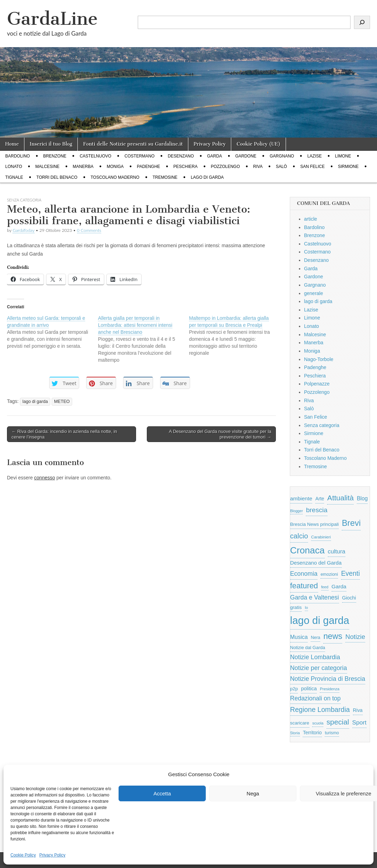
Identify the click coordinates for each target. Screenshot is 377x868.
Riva (258, 167)
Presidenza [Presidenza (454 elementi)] (330, 689)
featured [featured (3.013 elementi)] (304, 586)
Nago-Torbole (319, 359)
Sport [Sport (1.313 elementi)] (359, 722)
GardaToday (24, 230)
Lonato (14, 167)
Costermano (140, 156)
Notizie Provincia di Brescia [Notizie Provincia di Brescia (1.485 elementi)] (328, 679)
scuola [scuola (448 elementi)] (318, 723)
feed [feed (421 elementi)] (325, 587)
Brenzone (55, 156)
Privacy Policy (52, 855)
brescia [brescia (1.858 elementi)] (317, 510)
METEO (62, 402)
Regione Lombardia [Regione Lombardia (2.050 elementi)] (320, 709)
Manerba (83, 167)
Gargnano (282, 156)
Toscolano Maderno (115, 177)
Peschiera (185, 167)
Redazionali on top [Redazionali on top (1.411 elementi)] (315, 698)
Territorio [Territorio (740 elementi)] (312, 733)
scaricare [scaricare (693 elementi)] (300, 723)
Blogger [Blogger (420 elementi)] (297, 511)
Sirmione (348, 167)
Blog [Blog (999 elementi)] (362, 498)
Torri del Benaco (57, 177)
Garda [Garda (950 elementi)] (339, 586)
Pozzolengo (225, 167)
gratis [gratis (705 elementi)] (296, 607)
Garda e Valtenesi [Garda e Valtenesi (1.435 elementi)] (315, 597)
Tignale (14, 177)
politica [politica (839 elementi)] (309, 689)
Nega (253, 793)
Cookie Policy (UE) (258, 144)
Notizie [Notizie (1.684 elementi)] (355, 637)
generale (314, 293)
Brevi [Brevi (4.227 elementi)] (351, 523)
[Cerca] (362, 22)
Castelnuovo (95, 156)
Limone (343, 156)
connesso (45, 478)
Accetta (162, 793)
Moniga (115, 167)
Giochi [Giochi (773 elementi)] (349, 598)
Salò (281, 167)
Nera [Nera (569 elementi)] (315, 638)
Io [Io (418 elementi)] (306, 608)
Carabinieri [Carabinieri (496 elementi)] (321, 537)
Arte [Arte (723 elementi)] (320, 499)
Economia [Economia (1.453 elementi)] (304, 574)
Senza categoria (322, 425)
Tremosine (165, 177)
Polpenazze (317, 384)
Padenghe (149, 167)
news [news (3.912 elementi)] (333, 636)
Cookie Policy (23, 855)
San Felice (312, 167)
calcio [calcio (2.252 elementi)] (299, 536)
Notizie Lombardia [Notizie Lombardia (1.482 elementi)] (315, 657)
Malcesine (47, 167)
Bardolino (18, 156)
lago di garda (207, 177)
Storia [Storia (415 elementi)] (295, 733)
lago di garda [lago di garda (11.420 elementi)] (320, 620)
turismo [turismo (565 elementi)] (332, 733)
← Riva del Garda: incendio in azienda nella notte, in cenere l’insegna (64, 434)
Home (12, 144)
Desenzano (181, 156)
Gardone (246, 156)
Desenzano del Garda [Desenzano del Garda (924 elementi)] (316, 563)
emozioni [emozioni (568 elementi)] (329, 574)
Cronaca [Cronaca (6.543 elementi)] (307, 550)
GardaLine (52, 19)
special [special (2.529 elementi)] (338, 722)
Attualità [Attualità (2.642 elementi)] (340, 498)
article (311, 219)
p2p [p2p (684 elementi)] (294, 689)
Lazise (314, 156)
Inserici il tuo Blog (51, 144)
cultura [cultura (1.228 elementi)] (337, 551)
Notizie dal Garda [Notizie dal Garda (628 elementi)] (308, 648)
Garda (215, 156)
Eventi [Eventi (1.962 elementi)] (350, 573)
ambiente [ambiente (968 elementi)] (301, 498)
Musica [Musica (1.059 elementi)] (299, 637)
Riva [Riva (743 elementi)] (358, 710)
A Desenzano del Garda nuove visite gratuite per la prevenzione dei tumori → (220, 434)
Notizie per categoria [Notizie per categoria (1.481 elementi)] (319, 668)
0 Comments (89, 230)
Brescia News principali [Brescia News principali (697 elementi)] (315, 524)
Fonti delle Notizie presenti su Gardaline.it (133, 144)
